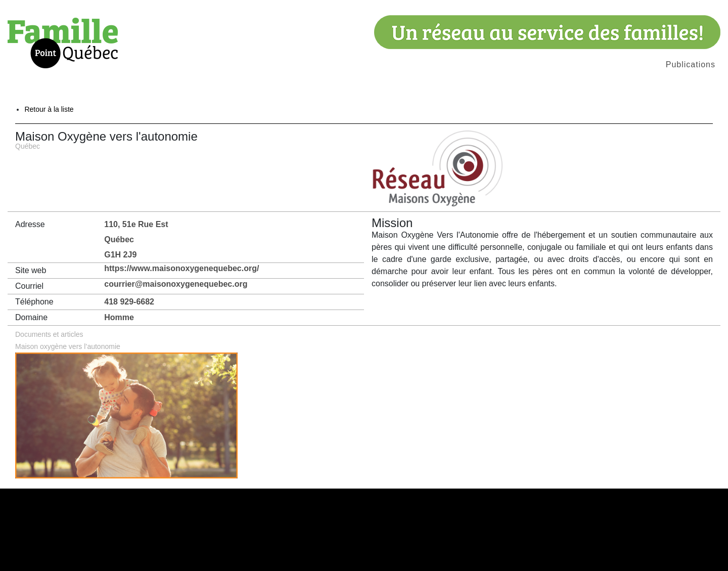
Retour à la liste (49, 109)
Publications (691, 64)
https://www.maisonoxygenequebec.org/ (181, 268)
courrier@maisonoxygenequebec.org (176, 284)
